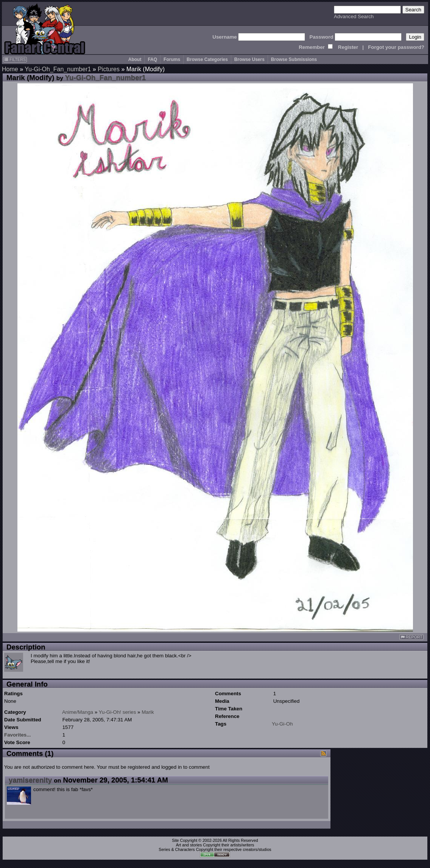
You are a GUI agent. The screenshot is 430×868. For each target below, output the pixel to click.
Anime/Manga (78, 712)
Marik (148, 712)
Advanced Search (354, 16)
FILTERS (15, 59)
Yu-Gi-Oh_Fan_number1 (58, 69)
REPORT (411, 637)
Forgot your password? (396, 47)
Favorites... (17, 735)
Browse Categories (207, 59)
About (135, 59)
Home (10, 69)
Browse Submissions (294, 59)
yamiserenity (30, 780)
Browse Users (249, 59)
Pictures (109, 69)
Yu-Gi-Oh (282, 724)
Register (348, 47)
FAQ (152, 59)
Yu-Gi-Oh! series (118, 712)
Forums (172, 59)
